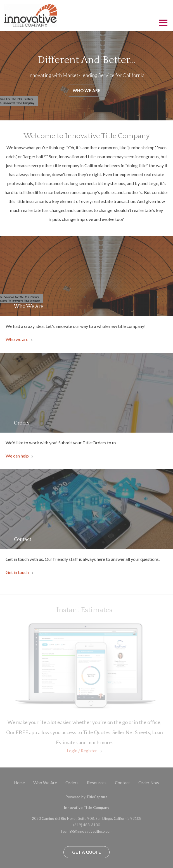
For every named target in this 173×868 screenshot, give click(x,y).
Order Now (149, 783)
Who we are (17, 339)
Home (19, 783)
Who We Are (86, 90)
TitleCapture (97, 797)
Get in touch (17, 572)
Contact (122, 783)
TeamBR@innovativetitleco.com (86, 831)
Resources (97, 783)
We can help (17, 456)
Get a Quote (86, 852)
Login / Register (82, 751)
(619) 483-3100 (87, 825)
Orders (72, 783)
